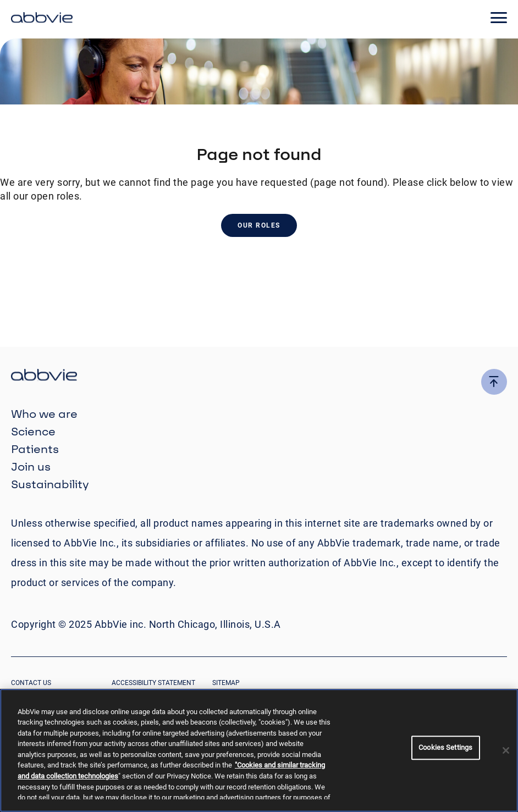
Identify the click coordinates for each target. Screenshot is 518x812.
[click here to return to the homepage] (42, 19)
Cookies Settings (445, 747)
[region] (259, 750)
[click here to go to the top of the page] (494, 382)
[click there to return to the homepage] (259, 376)
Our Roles (259, 225)
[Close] (506, 750)
